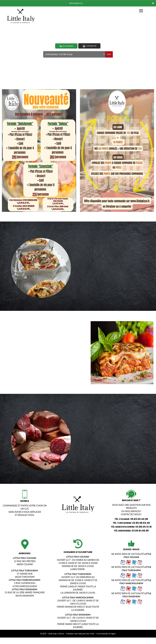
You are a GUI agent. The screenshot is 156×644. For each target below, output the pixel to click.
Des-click (90, 634)
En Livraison (66, 46)
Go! (109, 54)
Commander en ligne (106, 634)
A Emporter (89, 46)
